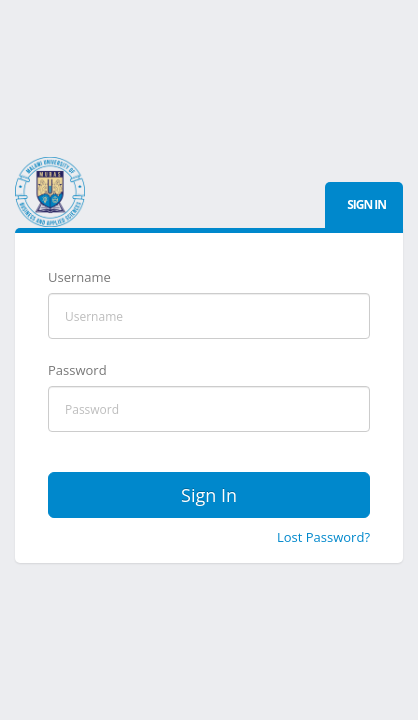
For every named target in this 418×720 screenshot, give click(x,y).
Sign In (209, 495)
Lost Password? (323, 537)
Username (79, 277)
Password (77, 370)
